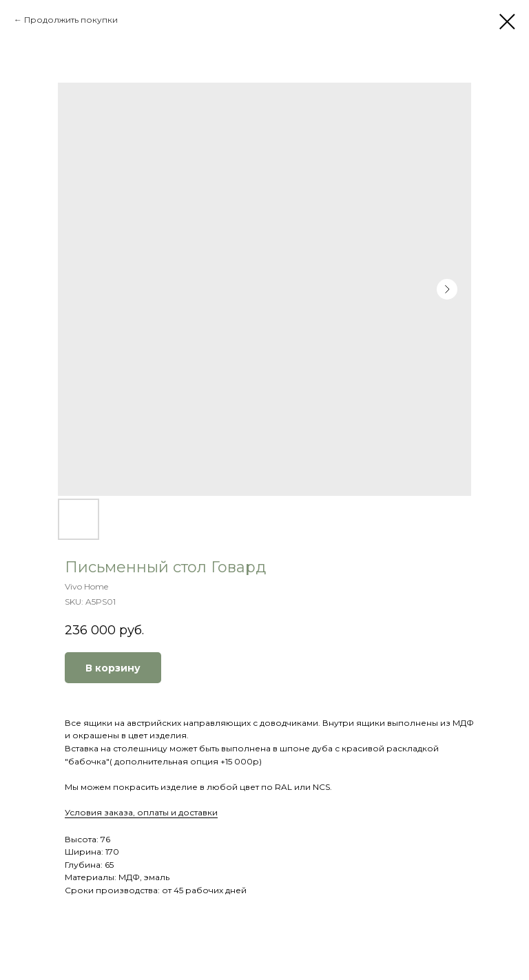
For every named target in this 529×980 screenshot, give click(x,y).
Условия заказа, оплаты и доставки (141, 812)
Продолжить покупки (71, 20)
